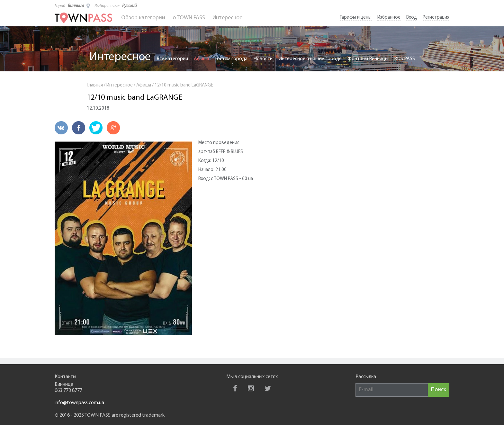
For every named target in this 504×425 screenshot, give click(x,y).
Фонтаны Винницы (368, 59)
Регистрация (436, 18)
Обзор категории (143, 18)
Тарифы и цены (356, 18)
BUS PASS (405, 59)
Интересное (227, 18)
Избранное (389, 18)
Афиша (202, 59)
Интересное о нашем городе (310, 59)
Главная (95, 85)
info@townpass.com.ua (79, 403)
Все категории (172, 59)
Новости (263, 59)
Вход (412, 18)
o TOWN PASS (189, 18)
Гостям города (231, 59)
